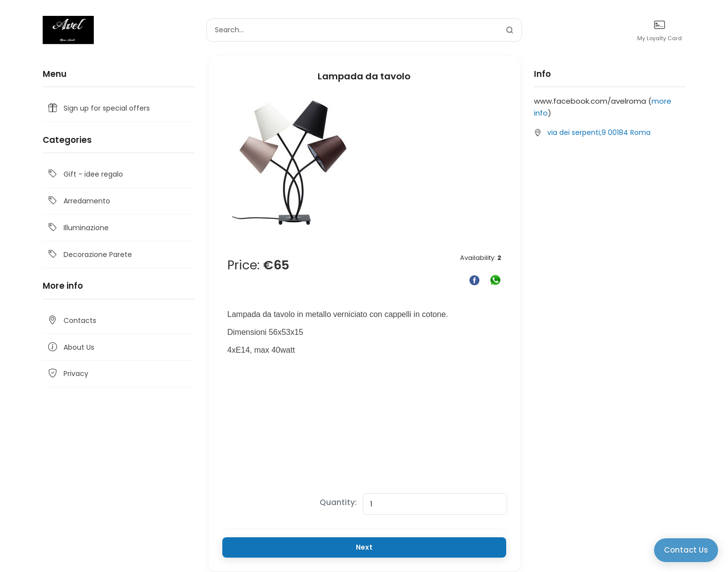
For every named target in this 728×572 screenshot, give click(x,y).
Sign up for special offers (98, 108)
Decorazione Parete (89, 255)
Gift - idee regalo (85, 174)
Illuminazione (78, 228)
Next (364, 547)
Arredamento (78, 201)
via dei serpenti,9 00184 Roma (599, 132)
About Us (70, 347)
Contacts (71, 321)
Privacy (67, 374)
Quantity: (338, 502)
